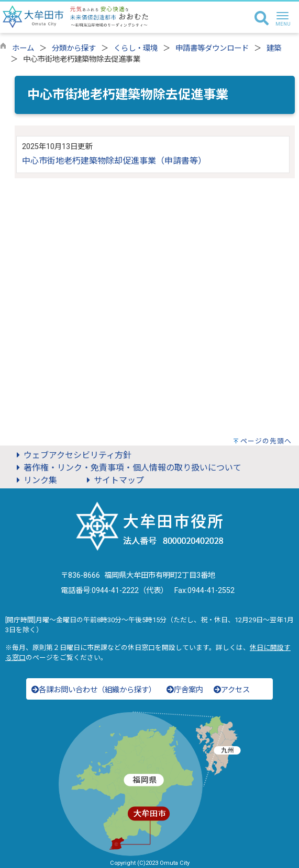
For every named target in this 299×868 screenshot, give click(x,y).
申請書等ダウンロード (212, 48)
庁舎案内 (185, 690)
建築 (274, 48)
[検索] (262, 19)
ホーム (23, 48)
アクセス (232, 690)
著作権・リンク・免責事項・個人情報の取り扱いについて (127, 468)
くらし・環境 (136, 48)
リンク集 (35, 480)
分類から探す (74, 48)
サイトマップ (114, 480)
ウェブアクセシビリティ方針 (72, 455)
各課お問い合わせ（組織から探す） (94, 690)
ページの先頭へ (266, 441)
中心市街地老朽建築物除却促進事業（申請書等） (114, 161)
